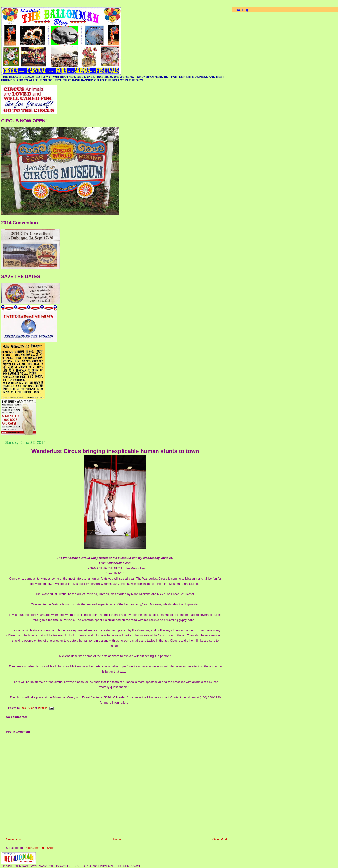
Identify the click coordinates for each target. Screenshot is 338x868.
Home (117, 839)
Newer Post (14, 839)
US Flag (243, 10)
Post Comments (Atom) (40, 848)
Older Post (220, 839)
